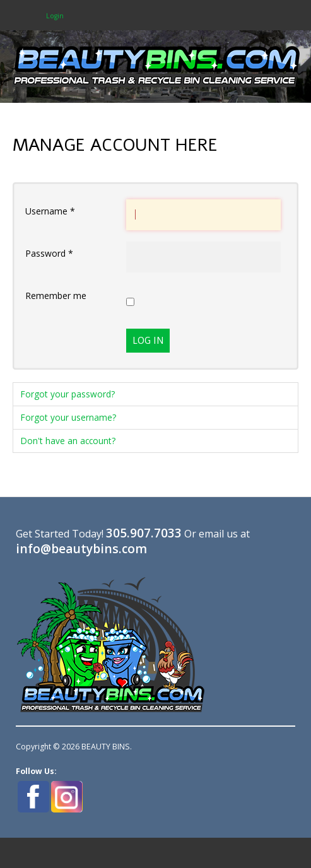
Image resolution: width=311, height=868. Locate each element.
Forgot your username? (68, 417)
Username (50, 211)
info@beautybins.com (81, 548)
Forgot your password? (68, 394)
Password (49, 253)
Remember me (56, 296)
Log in (148, 341)
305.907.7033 (144, 533)
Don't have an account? (68, 441)
